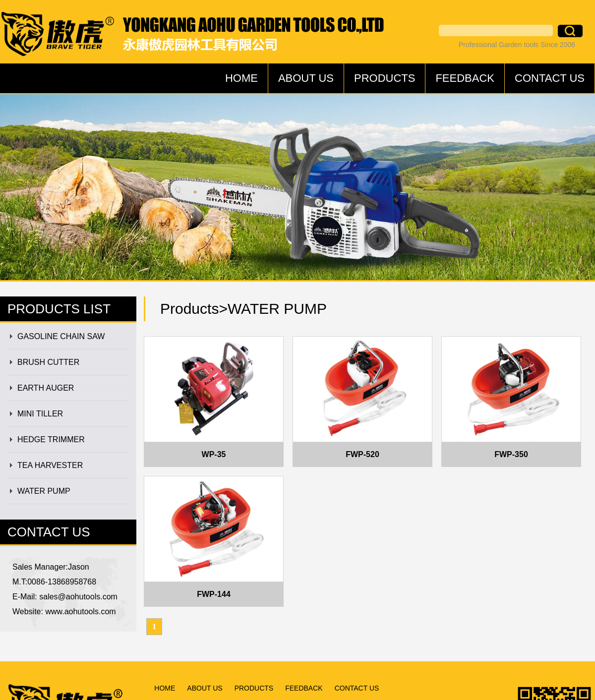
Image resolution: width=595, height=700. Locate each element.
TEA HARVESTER (50, 465)
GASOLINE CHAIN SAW (61, 336)
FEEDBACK (465, 78)
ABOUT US (306, 78)
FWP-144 (214, 594)
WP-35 (214, 454)
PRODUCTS (385, 78)
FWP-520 (362, 454)
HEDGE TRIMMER (51, 439)
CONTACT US (550, 78)
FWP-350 (511, 454)
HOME (241, 78)
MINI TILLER (40, 414)
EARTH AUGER (46, 388)
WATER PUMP (44, 491)
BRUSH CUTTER (48, 362)
